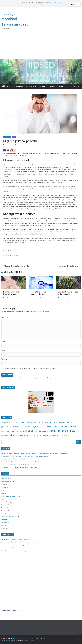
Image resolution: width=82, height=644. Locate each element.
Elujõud (4, 484)
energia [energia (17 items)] (57, 422)
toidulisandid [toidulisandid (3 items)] (5, 435)
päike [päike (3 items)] (23, 431)
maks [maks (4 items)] (74, 427)
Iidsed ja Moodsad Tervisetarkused (15, 19)
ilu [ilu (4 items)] (70, 423)
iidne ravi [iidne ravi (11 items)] (65, 422)
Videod (3, 529)
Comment (5, 317)
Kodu (3, 493)
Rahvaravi (4, 499)
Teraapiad (4, 511)
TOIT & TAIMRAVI (31, 86)
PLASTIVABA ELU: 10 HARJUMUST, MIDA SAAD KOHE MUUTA (19, 468)
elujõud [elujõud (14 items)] (50, 422)
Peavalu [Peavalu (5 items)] (13, 431)
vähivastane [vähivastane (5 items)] (46, 435)
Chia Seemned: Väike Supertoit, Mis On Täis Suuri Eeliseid (51, 3)
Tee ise (4, 508)
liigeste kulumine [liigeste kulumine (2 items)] (42, 427)
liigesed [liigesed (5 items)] (36, 427)
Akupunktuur (7, 137)
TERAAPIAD (43, 86)
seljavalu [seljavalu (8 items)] (43, 431)
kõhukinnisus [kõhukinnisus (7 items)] (28, 427)
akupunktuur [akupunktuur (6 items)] (6, 423)
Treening (4, 523)
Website (4, 359)
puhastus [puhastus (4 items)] (19, 431)
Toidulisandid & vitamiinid (9, 517)
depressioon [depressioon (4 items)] (34, 423)
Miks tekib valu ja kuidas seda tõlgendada (68, 293)
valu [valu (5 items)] (34, 435)
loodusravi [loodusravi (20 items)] (58, 426)
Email (4, 350)
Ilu (2, 490)
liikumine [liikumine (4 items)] (49, 427)
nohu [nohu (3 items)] (8, 431)
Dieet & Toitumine (7, 481)
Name (4, 342)
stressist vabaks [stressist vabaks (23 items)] (60, 431)
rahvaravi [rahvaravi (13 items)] (35, 431)
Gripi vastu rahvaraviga (17, 545)
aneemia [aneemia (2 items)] (13, 423)
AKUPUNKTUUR (19, 86)
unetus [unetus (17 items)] (29, 435)
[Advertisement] (41, 45)
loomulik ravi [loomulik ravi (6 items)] (68, 427)
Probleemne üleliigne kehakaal (69, 266)
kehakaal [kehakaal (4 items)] (14, 427)
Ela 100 (18, 145)
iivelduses (19, 167)
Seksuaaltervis (6, 502)
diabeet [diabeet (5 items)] (40, 423)
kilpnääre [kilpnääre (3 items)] (20, 427)
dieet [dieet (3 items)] (44, 423)
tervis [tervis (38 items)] (72, 431)
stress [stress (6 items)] (49, 431)
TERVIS (9, 86)
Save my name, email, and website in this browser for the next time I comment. (30, 369)
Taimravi (4, 505)
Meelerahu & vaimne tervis (10, 496)
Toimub (4, 520)
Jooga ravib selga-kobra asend (21, 539)
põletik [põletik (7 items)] (28, 431)
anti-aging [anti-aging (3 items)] (18, 423)
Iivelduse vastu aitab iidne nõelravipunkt (12, 293)
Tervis (14, 137)
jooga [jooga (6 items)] (3, 427)
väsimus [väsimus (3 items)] (52, 435)
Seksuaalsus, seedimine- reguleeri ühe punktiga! (24, 542)
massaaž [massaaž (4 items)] (4, 431)
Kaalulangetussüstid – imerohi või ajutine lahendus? (17, 459)
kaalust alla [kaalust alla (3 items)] (8, 427)
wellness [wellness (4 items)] (58, 435)
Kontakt (61, 86)
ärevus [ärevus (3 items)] (62, 435)
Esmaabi (4, 487)
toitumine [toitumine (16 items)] (13, 435)
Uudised (4, 526)
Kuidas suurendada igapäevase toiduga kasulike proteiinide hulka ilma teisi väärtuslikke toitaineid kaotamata (34, 453)
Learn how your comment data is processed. (43, 378)
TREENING (52, 86)
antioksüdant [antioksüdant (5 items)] (25, 423)
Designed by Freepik (12, 255)
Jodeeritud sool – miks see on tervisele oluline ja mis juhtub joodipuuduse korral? (26, 456)
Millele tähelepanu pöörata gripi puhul (15, 266)
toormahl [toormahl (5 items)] (22, 435)
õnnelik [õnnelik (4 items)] (67, 435)
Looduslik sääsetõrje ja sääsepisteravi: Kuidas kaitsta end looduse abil (22, 462)
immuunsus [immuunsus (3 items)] (75, 423)
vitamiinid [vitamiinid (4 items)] (39, 435)
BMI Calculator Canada (15, 611)
